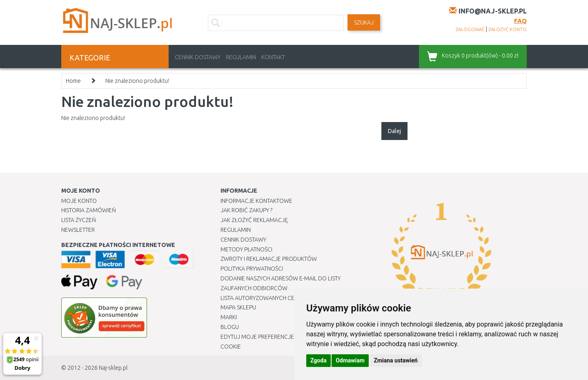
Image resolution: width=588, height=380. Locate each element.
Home (73, 81)
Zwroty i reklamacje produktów (269, 259)
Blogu (230, 327)
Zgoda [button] (318, 360)
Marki (229, 317)
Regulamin (241, 57)
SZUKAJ (364, 22)
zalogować (470, 29)
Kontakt (273, 57)
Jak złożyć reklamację (254, 220)
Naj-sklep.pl (113, 368)
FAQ (520, 21)
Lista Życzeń (79, 220)
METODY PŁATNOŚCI (246, 249)
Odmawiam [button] (350, 360)
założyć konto (508, 29)
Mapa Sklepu (238, 307)
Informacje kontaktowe (256, 201)
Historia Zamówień (89, 210)
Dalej (394, 131)
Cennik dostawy (198, 57)
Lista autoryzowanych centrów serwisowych (287, 298)
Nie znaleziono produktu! (137, 81)
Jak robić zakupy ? (246, 210)
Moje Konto (79, 201)
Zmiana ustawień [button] (395, 360)
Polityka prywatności (252, 269)
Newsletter (78, 230)
